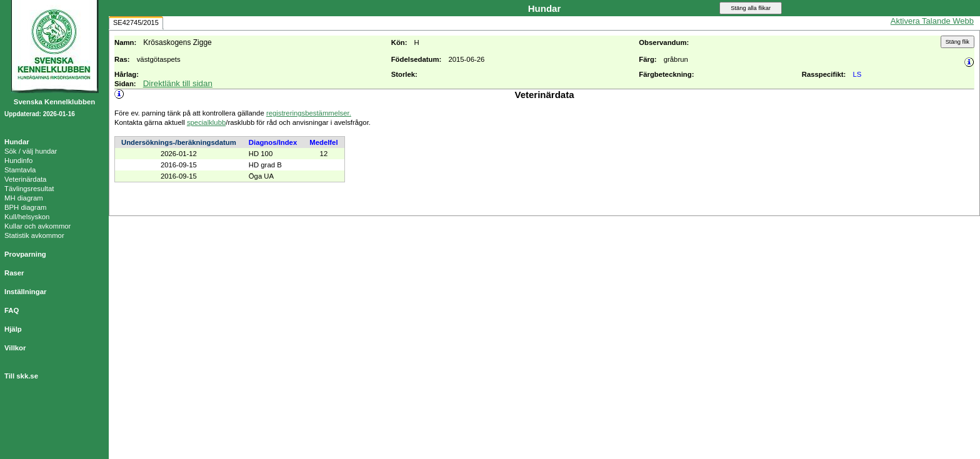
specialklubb (206, 122)
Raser (14, 273)
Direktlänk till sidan (178, 83)
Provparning (25, 254)
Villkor (15, 348)
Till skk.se (21, 376)
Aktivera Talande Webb (932, 21)
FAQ (12, 310)
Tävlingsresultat (29, 189)
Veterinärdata (25, 179)
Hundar (17, 142)
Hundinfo (18, 160)
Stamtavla (20, 170)
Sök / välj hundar (31, 151)
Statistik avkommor (34, 235)
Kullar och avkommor (37, 226)
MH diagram (24, 198)
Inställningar (25, 292)
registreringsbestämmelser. (309, 113)
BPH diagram (25, 207)
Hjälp (13, 329)
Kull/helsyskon (27, 217)
